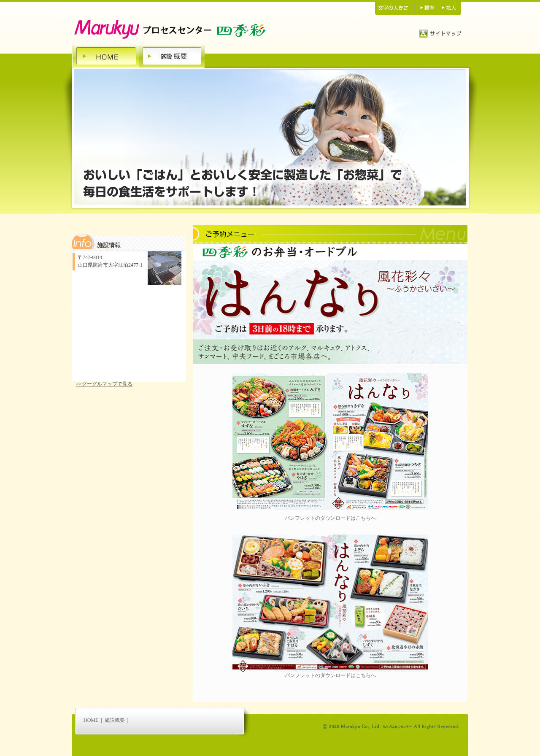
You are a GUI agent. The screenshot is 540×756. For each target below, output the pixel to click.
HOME (91, 720)
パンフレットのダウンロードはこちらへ (330, 518)
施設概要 (115, 720)
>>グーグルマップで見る (104, 384)
